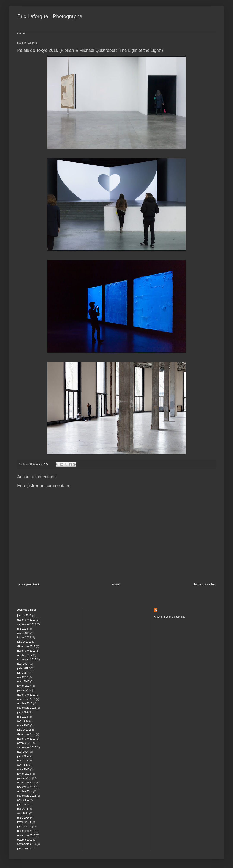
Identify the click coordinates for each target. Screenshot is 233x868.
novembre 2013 (26, 835)
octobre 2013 (25, 840)
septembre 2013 (27, 844)
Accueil (116, 584)
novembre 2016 (26, 699)
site (25, 34)
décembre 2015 (26, 734)
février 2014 (24, 822)
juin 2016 (23, 712)
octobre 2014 (25, 791)
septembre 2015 (27, 747)
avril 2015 (23, 765)
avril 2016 (23, 721)
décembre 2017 (26, 646)
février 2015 (24, 774)
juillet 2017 (23, 668)
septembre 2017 (27, 660)
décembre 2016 (26, 695)
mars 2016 (23, 725)
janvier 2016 (24, 730)
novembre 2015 (26, 739)
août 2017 (23, 664)
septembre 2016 (27, 708)
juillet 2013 (23, 849)
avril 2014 (23, 813)
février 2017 (24, 686)
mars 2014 (23, 818)
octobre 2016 (25, 703)
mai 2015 (23, 761)
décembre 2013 (26, 831)
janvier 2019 (24, 616)
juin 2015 (23, 756)
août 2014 (23, 800)
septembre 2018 (27, 624)
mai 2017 (23, 677)
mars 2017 (23, 682)
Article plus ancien (204, 584)
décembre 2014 (26, 783)
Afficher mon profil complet (169, 617)
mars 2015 (23, 769)
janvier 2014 (24, 827)
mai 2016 (23, 717)
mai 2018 (23, 629)
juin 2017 (23, 673)
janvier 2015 (24, 778)
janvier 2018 (24, 642)
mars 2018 (23, 633)
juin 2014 (23, 805)
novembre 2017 (26, 651)
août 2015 (23, 752)
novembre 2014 (26, 787)
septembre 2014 (27, 796)
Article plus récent (29, 584)
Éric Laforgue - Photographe (50, 16)
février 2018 (24, 638)
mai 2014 (23, 809)
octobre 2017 (25, 655)
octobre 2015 (25, 743)
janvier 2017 (24, 690)
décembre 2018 (26, 620)
